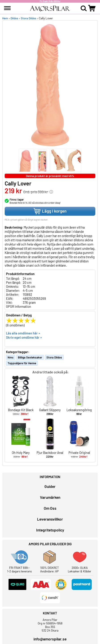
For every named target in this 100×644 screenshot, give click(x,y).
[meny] (7, 8)
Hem (5, 18)
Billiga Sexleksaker (30, 357)
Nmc (11, 357)
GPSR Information (19, 306)
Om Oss (50, 508)
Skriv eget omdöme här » (24, 337)
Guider (50, 486)
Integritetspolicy (50, 530)
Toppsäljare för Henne (22, 363)
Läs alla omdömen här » (23, 333)
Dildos (14, 18)
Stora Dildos (29, 18)
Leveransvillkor (50, 519)
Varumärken (50, 497)
